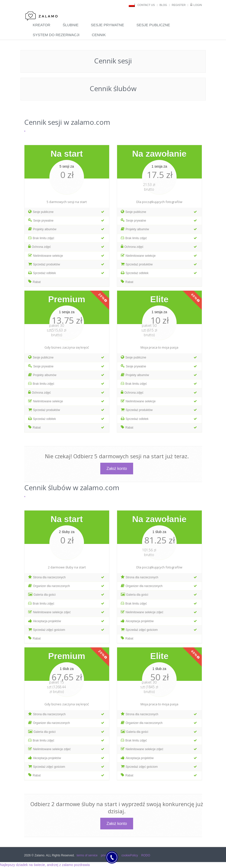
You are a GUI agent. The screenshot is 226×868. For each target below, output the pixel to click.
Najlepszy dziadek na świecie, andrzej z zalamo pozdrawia (45, 865)
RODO (146, 855)
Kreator (42, 25)
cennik (99, 35)
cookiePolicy (130, 855)
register (179, 5)
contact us (146, 5)
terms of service (87, 855)
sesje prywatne (108, 25)
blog (163, 5)
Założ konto (117, 469)
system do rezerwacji (56, 35)
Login (198, 5)
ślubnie (71, 25)
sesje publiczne (153, 25)
